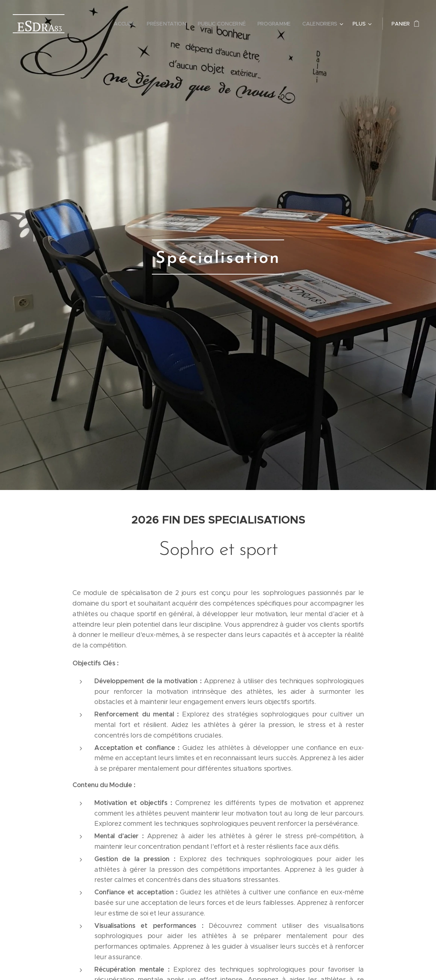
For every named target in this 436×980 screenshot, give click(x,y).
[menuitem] (128, 24)
